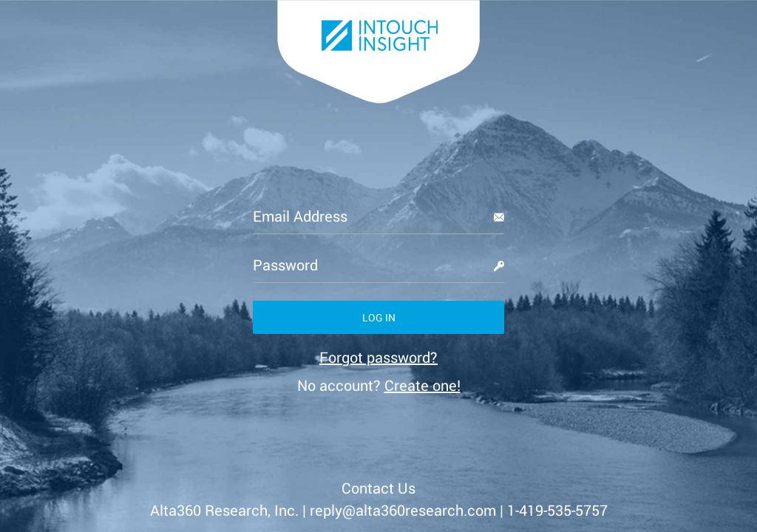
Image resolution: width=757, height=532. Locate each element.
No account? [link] (379, 385)
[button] (378, 317)
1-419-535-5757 (557, 510)
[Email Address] (378, 216)
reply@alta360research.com (403, 510)
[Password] (378, 265)
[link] (378, 357)
